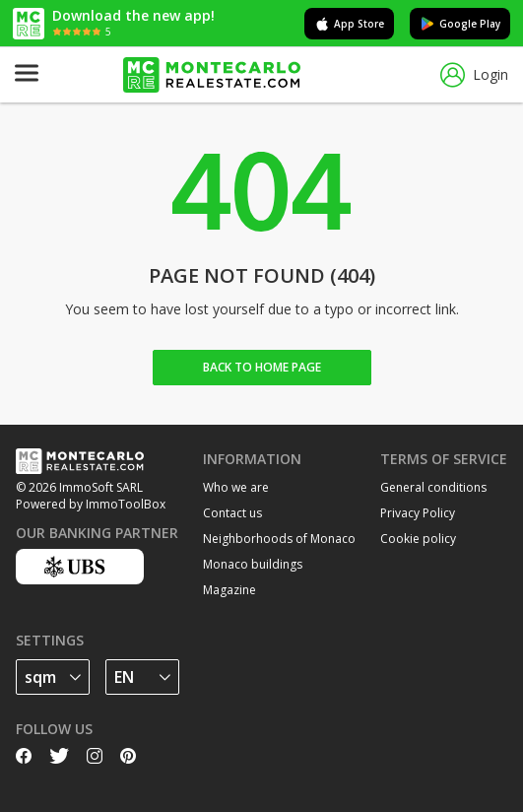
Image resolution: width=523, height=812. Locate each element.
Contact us (232, 513)
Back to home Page (262, 367)
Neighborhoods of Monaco (279, 539)
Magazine (229, 590)
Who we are (236, 487)
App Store (349, 24)
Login (474, 75)
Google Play (460, 24)
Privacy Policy (418, 513)
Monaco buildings (253, 564)
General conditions (433, 487)
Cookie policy (418, 539)
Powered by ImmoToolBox (91, 504)
